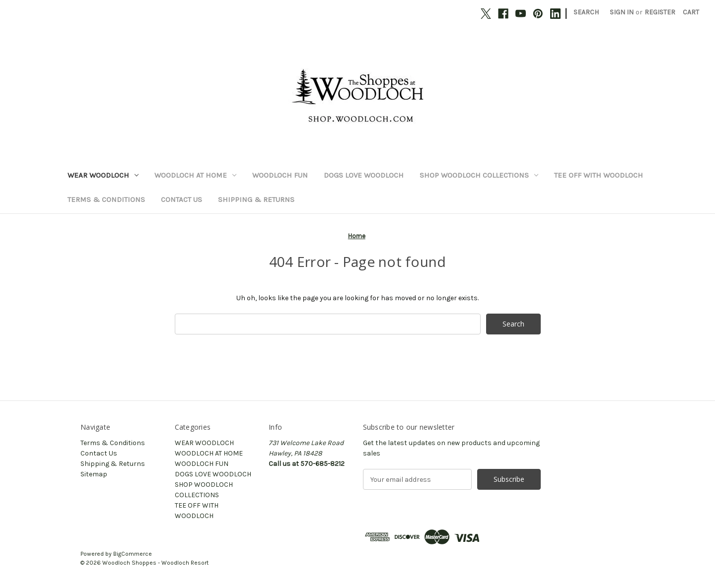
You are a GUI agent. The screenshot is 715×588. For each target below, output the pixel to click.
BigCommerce (133, 554)
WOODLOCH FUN (280, 175)
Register (660, 12)
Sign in (622, 12)
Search (586, 12)
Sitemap (94, 474)
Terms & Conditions (106, 199)
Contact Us (181, 199)
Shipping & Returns (256, 199)
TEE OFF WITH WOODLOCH (599, 175)
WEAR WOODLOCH (103, 175)
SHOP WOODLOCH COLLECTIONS (479, 175)
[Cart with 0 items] (691, 12)
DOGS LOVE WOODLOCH (364, 175)
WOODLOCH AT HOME (195, 175)
